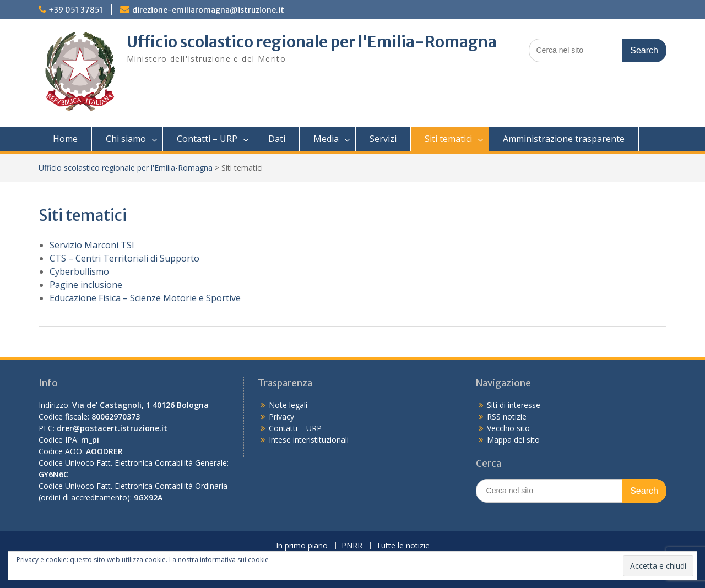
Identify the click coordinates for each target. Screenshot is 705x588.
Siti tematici (448, 139)
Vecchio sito (508, 428)
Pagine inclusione (86, 285)
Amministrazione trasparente (564, 139)
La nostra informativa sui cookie (219, 560)
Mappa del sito (513, 440)
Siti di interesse (514, 405)
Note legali (288, 405)
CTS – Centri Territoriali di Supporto (124, 258)
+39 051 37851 (76, 10)
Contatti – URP (207, 139)
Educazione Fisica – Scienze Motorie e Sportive (145, 298)
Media (326, 139)
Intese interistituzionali (309, 440)
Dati (277, 139)
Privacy (281, 416)
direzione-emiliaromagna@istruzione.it (208, 10)
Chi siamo (126, 139)
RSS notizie (507, 416)
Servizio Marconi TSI (92, 245)
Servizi (383, 139)
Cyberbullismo (79, 271)
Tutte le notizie (403, 546)
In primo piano (302, 546)
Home (65, 139)
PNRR (352, 546)
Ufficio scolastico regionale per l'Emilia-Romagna (312, 42)
